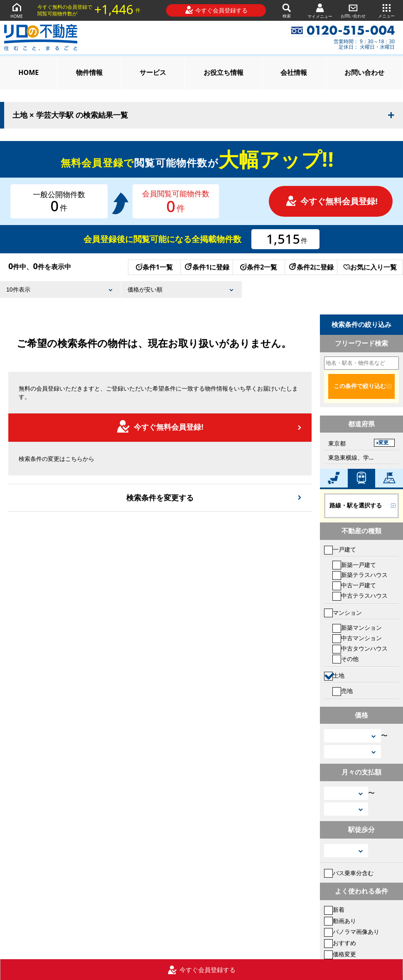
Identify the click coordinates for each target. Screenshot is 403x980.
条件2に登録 (311, 267)
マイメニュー (320, 11)
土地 (334, 675)
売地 (343, 691)
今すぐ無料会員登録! (332, 201)
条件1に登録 (206, 267)
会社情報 (294, 72)
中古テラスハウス (360, 595)
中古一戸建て (354, 585)
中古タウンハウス (360, 648)
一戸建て (340, 549)
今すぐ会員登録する (216, 10)
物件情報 (89, 72)
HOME (17, 10)
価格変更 (340, 954)
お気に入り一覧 (370, 267)
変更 (383, 443)
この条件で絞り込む (360, 386)
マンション (343, 612)
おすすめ (340, 943)
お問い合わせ (353, 10)
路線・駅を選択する (356, 505)
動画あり (340, 921)
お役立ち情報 (224, 72)
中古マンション (357, 638)
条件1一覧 (154, 267)
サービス (153, 72)
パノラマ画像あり (352, 932)
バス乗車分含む (349, 873)
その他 (345, 659)
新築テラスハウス (360, 575)
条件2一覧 (259, 267)
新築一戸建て (354, 565)
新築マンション (357, 627)
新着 (334, 909)
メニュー (386, 10)
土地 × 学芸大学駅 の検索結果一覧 (70, 115)
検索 (287, 10)
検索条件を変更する (160, 497)
